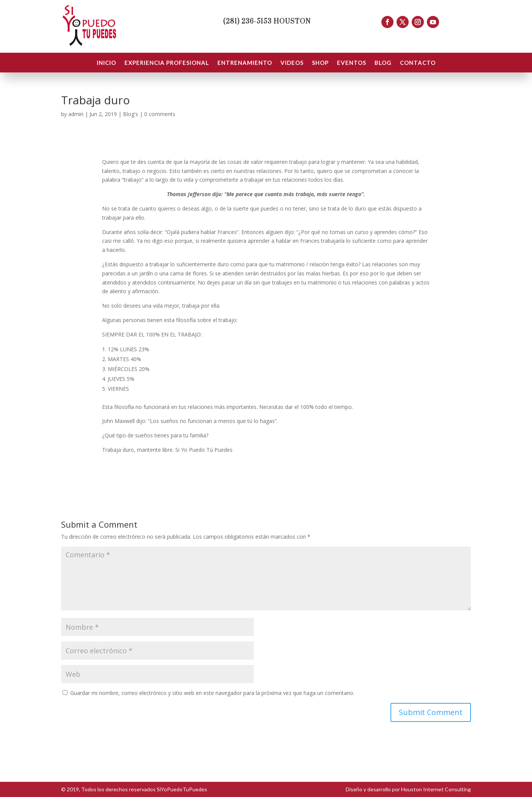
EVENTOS (352, 63)
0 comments (160, 114)
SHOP (320, 63)
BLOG (383, 63)
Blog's (131, 114)
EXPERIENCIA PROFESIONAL (167, 63)
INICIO (106, 63)
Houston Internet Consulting (436, 789)
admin (76, 114)
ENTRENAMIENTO (245, 63)
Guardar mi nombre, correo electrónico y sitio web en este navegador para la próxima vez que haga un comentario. (212, 693)
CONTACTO (418, 63)
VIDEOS (292, 63)
